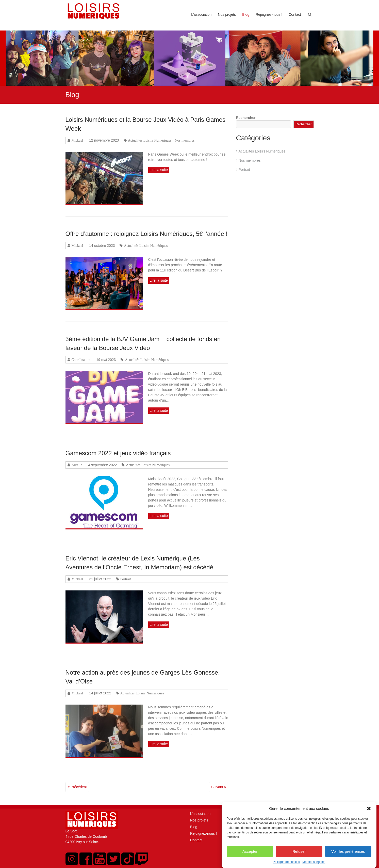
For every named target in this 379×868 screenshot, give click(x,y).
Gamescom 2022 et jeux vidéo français (118, 453)
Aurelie (77, 465)
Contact (295, 14)
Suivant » (219, 787)
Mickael (77, 140)
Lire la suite (159, 170)
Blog (246, 14)
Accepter (250, 858)
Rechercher (246, 118)
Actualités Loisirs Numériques (150, 140)
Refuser (299, 858)
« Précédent (77, 787)
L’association (201, 14)
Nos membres (185, 140)
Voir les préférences (348, 858)
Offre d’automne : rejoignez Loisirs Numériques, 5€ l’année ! (147, 234)
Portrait (126, 579)
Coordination (81, 360)
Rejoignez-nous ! (269, 14)
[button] (369, 816)
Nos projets (227, 14)
